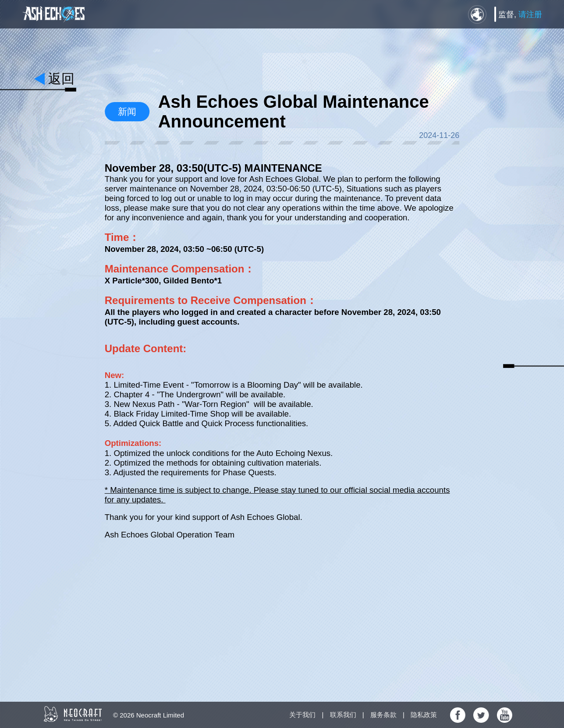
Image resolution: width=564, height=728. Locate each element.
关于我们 (302, 715)
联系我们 (343, 715)
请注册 (530, 14)
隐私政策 (424, 715)
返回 (61, 79)
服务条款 (383, 715)
